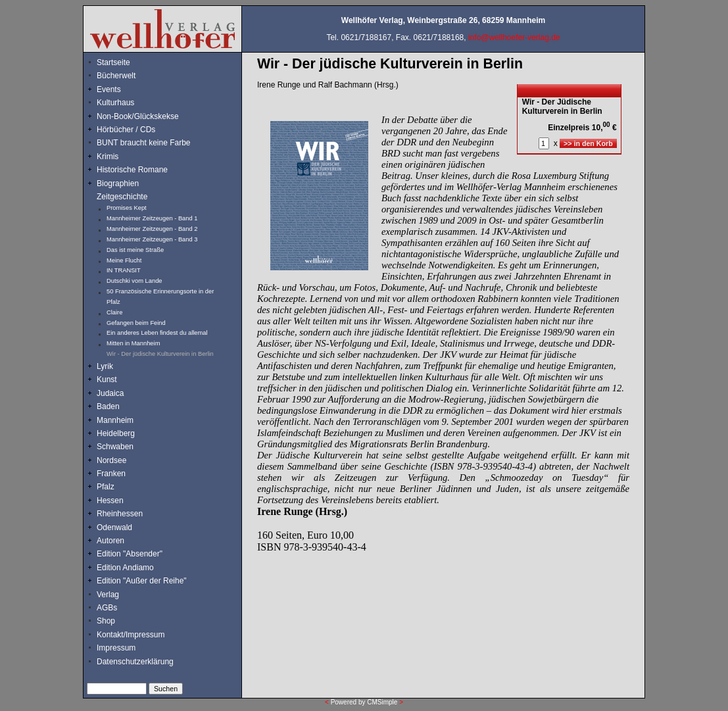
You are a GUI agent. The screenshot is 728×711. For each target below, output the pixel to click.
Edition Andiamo (125, 568)
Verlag (108, 595)
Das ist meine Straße (135, 250)
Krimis (108, 157)
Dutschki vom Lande (134, 281)
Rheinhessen (120, 514)
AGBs (107, 608)
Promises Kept (127, 208)
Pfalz (106, 487)
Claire (114, 312)
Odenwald (114, 527)
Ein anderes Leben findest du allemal (157, 333)
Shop (106, 621)
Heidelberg (116, 433)
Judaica (110, 393)
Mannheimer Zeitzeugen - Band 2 (152, 229)
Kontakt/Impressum (131, 635)
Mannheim (115, 420)
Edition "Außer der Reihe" (142, 581)
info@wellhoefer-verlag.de (514, 37)
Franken (111, 474)
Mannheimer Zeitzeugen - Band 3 (152, 239)
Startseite (113, 62)
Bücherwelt (116, 76)
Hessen (110, 501)
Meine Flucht (124, 260)
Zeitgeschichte (122, 197)
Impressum (116, 648)
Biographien (118, 184)
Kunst (107, 380)
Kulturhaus (125, 103)
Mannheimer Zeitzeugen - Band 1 (152, 218)
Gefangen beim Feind (136, 323)
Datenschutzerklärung (135, 662)
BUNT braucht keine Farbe (144, 143)
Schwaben (115, 447)
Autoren (110, 541)
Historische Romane (132, 170)
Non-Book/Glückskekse (139, 116)
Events (123, 89)
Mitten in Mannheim (133, 343)
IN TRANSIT (124, 270)
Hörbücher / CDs (126, 130)
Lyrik (105, 366)
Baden (108, 406)
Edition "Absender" (130, 554)
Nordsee (111, 460)
